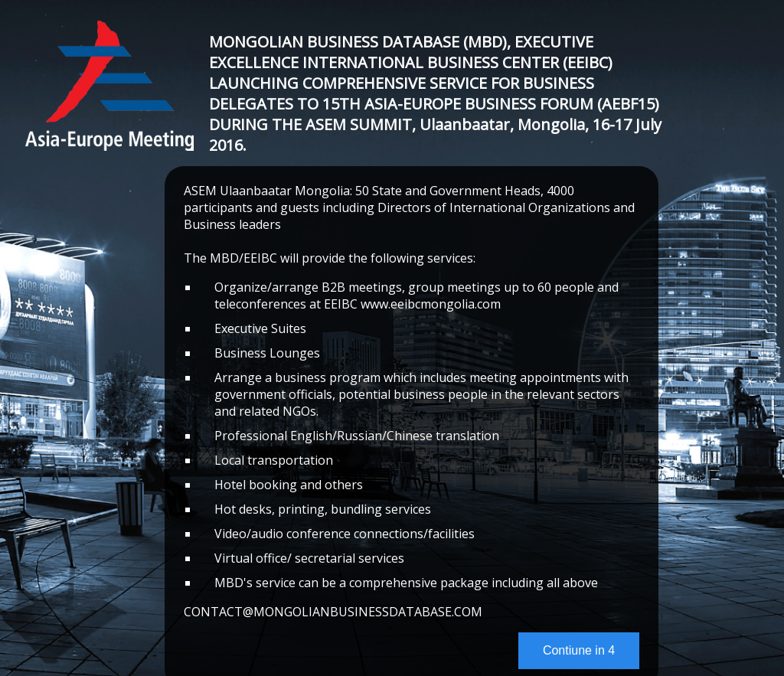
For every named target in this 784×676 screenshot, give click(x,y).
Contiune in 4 (579, 650)
